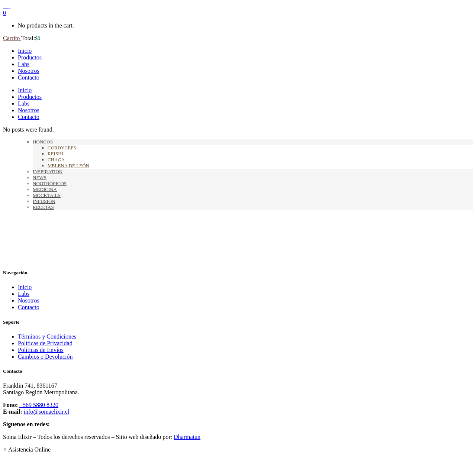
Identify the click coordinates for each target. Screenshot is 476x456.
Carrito (12, 38)
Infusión (44, 201)
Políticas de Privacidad (45, 343)
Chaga (56, 160)
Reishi (55, 154)
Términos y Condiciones (47, 337)
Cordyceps (62, 148)
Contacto (29, 307)
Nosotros (29, 300)
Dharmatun (187, 437)
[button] (27, 449)
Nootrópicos (50, 183)
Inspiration (48, 172)
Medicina (45, 189)
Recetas (43, 207)
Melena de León (68, 166)
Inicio (25, 287)
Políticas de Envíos (41, 350)
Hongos (43, 142)
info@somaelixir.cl (47, 412)
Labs (24, 294)
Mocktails (47, 195)
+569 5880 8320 (39, 405)
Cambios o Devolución (45, 357)
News (40, 177)
